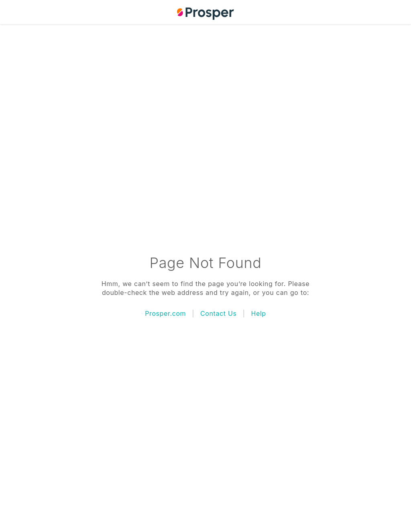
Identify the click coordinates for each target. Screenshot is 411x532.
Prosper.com (165, 313)
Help (259, 313)
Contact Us (219, 313)
